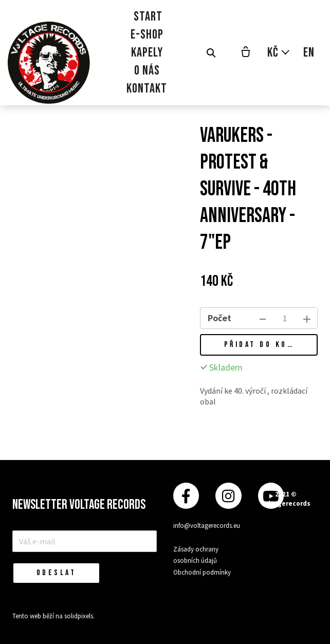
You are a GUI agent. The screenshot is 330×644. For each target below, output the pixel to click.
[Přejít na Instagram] (228, 496)
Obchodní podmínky (202, 572)
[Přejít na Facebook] (186, 496)
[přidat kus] (307, 318)
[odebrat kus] (263, 318)
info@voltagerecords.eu (207, 526)
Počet (219, 318)
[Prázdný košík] (246, 53)
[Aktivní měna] (279, 53)
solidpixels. (79, 616)
